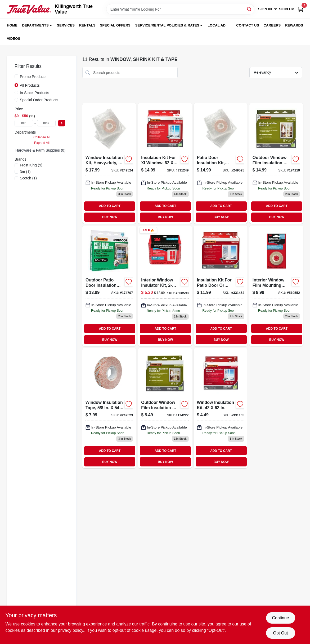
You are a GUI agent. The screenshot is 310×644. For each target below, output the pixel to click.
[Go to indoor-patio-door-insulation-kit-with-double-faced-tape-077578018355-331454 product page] (221, 286)
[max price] (46, 123)
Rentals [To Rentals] (87, 25)
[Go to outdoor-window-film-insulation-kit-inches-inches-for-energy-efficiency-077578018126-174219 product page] (276, 163)
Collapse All (42, 137)
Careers (272, 25)
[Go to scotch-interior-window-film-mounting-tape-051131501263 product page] (276, 286)
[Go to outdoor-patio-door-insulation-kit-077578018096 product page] (109, 286)
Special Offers (115, 25)
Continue (280, 618)
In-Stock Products (35, 93)
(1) (25, 172)
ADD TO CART (110, 206)
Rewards (294, 25)
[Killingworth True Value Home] (29, 9)
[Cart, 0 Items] (300, 9)
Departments (35, 25)
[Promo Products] (16, 76)
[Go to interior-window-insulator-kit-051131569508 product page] (165, 286)
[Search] (250, 9)
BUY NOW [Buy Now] (110, 217)
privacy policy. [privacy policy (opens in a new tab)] (71, 630)
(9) (31, 165)
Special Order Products (39, 100)
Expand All (42, 143)
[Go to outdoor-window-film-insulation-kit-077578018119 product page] (165, 408)
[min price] (24, 123)
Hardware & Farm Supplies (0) (40, 150)
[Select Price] (62, 123)
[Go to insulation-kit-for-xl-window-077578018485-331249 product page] (165, 163)
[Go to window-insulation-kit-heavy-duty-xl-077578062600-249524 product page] (109, 163)
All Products (30, 85)
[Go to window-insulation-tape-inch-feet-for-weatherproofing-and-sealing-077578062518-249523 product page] (109, 408)
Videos (14, 39)
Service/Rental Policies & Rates (167, 25)
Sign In (265, 9)
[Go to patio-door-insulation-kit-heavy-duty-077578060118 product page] (221, 163)
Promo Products (33, 77)
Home (12, 25)
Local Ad (217, 25)
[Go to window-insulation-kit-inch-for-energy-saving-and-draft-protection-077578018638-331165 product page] (221, 408)
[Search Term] (180, 9)
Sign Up (286, 9)
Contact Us (248, 25)
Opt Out (280, 633)
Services (66, 25)
